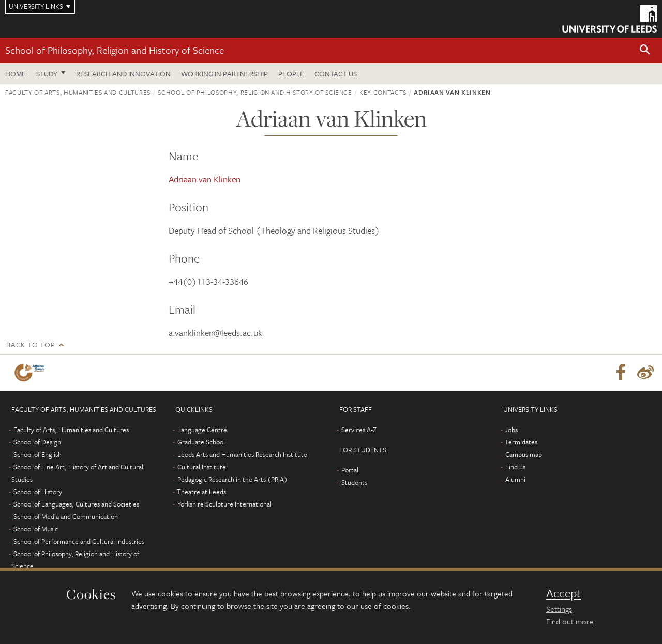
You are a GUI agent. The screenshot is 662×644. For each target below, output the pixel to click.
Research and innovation (123, 74)
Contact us (336, 74)
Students (354, 482)
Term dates (521, 442)
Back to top (31, 344)
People (291, 74)
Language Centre (202, 430)
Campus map (524, 454)
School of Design (37, 442)
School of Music (36, 529)
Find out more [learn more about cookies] (570, 621)
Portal (350, 470)
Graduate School (201, 442)
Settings (559, 609)
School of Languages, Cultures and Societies (76, 504)
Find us (515, 467)
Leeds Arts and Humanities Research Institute (242, 454)
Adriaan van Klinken (205, 179)
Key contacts (383, 92)
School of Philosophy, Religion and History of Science (115, 50)
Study (47, 74)
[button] (645, 50)
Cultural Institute (202, 467)
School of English (37, 454)
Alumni (515, 479)
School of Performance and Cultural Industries (79, 541)
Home (16, 74)
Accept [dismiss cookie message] (563, 593)
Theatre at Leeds (201, 492)
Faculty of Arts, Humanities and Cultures (78, 92)
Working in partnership (224, 74)
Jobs (511, 430)
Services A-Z (359, 430)
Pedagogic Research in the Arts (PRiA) (232, 479)
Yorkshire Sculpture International (224, 504)
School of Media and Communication (66, 516)
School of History (38, 492)
